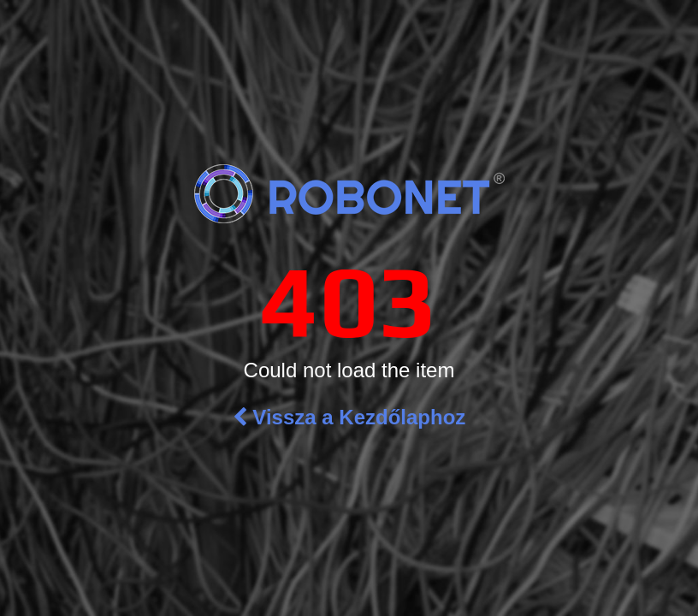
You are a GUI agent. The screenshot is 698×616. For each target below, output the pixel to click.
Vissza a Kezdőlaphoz (349, 417)
